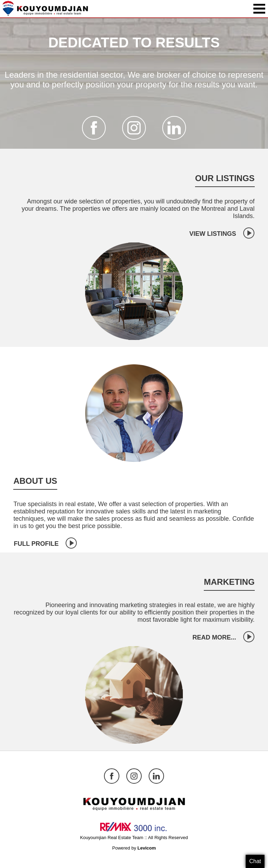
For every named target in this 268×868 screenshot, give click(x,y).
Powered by (134, 848)
